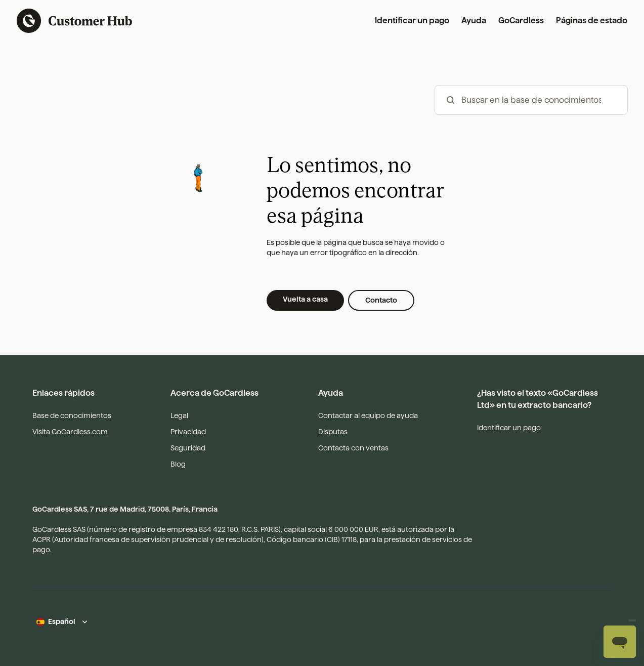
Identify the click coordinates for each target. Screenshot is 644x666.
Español (62, 621)
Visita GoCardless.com (70, 432)
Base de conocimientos (72, 415)
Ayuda (474, 20)
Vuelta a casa (305, 299)
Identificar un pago (412, 20)
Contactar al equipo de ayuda (368, 415)
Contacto (381, 300)
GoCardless (521, 20)
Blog (178, 464)
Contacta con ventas (353, 448)
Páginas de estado (592, 20)
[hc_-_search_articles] (531, 100)
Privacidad (188, 432)
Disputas (333, 432)
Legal (179, 415)
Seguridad (188, 448)
